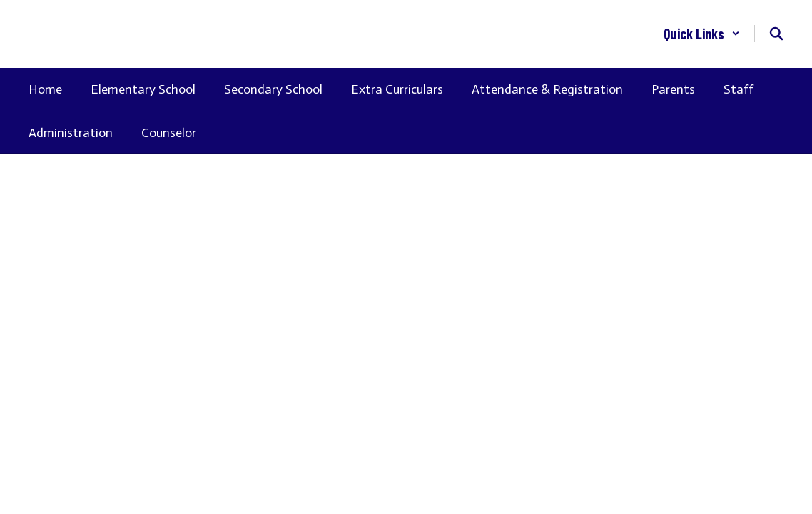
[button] (702, 34)
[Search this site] (776, 34)
